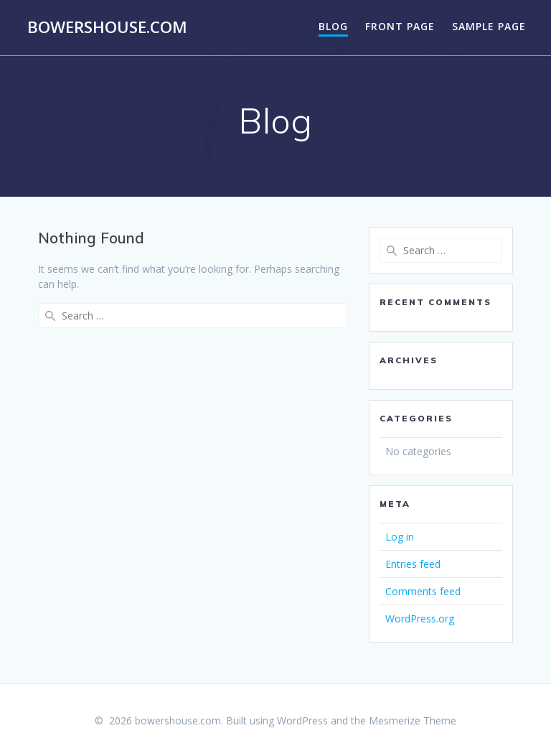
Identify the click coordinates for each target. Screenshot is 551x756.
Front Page (400, 26)
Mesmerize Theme (413, 720)
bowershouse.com (107, 27)
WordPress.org (420, 619)
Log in (400, 537)
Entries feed (413, 564)
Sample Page (489, 26)
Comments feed (423, 591)
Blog (333, 26)
